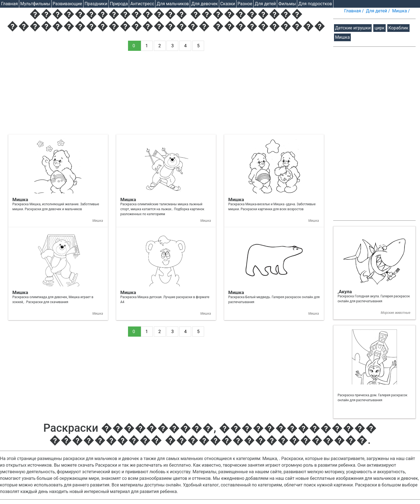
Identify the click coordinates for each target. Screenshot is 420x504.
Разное (245, 4)
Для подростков (315, 4)
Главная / (354, 11)
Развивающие (67, 4)
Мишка (343, 37)
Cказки (228, 4)
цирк (379, 28)
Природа (119, 4)
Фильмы (287, 4)
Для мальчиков (173, 4)
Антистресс (142, 4)
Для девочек (204, 4)
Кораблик (398, 28)
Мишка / (402, 11)
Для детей (265, 4)
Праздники (96, 4)
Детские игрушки (353, 28)
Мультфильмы (35, 4)
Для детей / (379, 11)
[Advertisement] (166, 96)
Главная (9, 4)
